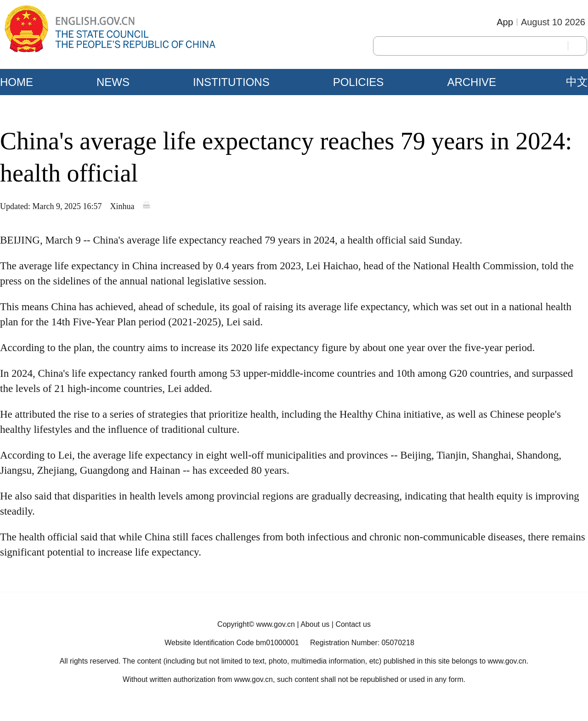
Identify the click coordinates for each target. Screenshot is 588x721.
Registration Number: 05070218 (362, 643)
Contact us (353, 624)
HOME (17, 82)
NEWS (113, 82)
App (505, 22)
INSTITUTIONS (231, 82)
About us (315, 624)
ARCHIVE (472, 82)
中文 (577, 82)
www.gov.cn (276, 624)
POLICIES (359, 82)
